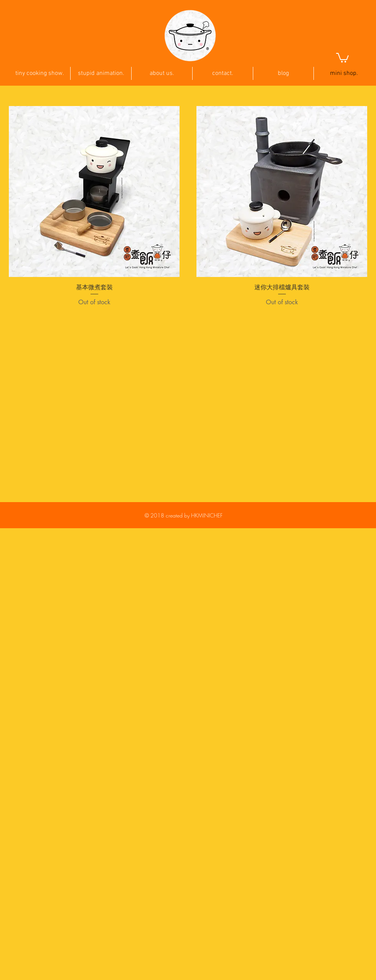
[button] (342, 57)
